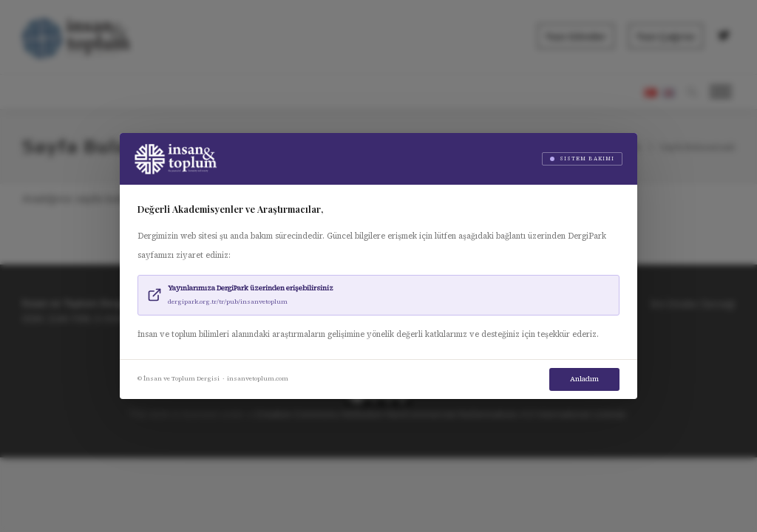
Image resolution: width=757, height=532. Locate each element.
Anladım (584, 379)
